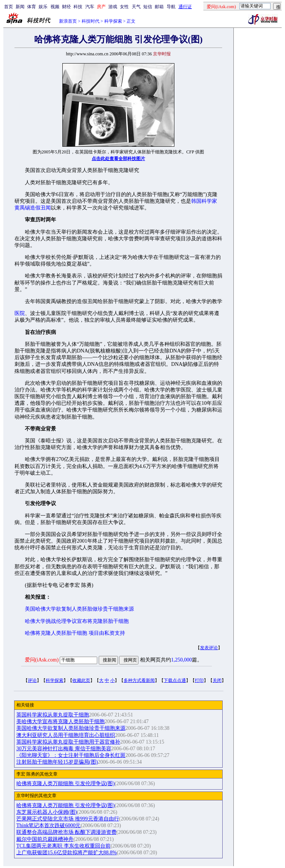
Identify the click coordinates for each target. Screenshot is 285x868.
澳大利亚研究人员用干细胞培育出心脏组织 (66, 735)
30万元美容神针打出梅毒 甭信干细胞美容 (64, 749)
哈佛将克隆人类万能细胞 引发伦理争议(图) (65, 784)
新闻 (20, 7)
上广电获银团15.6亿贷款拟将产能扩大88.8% (67, 853)
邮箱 (159, 7)
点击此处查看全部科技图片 (118, 159)
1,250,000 (181, 660)
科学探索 (113, 21)
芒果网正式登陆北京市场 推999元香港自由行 (68, 819)
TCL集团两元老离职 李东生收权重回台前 (63, 846)
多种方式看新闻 (139, 680)
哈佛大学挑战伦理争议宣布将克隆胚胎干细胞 (77, 621)
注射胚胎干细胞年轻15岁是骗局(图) (57, 762)
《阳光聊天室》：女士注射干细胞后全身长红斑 (71, 755)
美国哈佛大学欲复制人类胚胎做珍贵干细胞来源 (79, 609)
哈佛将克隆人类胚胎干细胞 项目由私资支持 (75, 633)
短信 (148, 7)
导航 (171, 7)
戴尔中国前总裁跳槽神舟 (45, 839)
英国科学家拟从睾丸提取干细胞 (53, 715)
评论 (32, 680)
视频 (55, 7)
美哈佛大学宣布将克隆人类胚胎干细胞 (60, 721)
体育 (32, 7)
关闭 (217, 680)
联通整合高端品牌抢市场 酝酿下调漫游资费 (66, 832)
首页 (9, 7)
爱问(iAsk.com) (42, 660)
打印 (199, 680)
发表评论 (209, 648)
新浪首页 (68, 21)
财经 (66, 7)
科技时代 (91, 21)
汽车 (90, 7)
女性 (124, 7)
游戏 (113, 7)
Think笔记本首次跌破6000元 (48, 825)
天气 (136, 7)
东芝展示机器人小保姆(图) (47, 812)
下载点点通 (175, 680)
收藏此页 (81, 680)
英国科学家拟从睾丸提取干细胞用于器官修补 (68, 742)
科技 (78, 7)
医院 (20, 313)
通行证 (185, 7)
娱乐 (43, 7)
